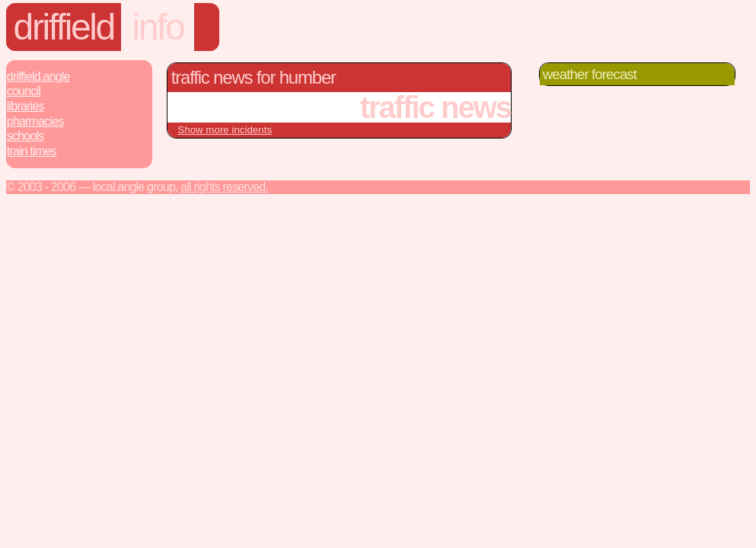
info (158, 27)
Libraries (26, 106)
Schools (26, 136)
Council (24, 91)
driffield (64, 27)
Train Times (32, 151)
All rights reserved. (224, 187)
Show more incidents (225, 130)
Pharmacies (35, 121)
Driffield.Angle (38, 76)
